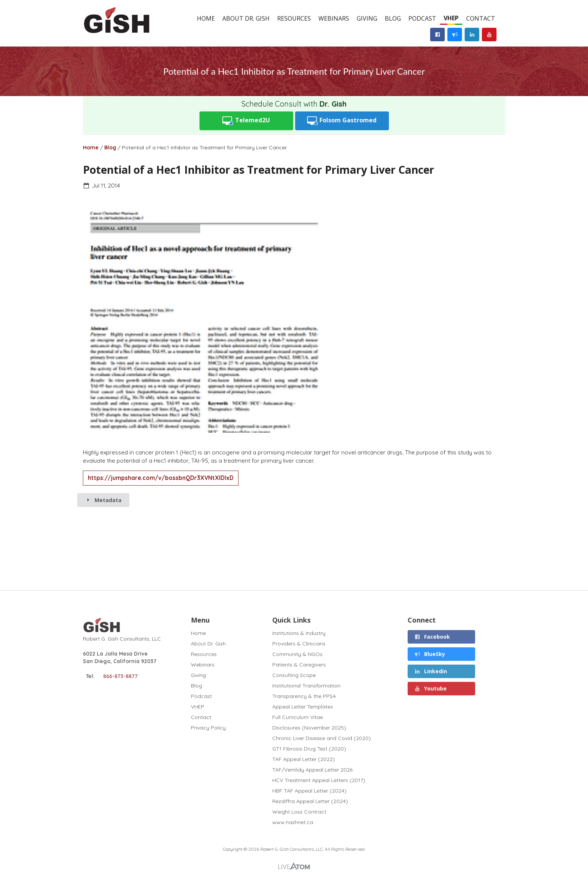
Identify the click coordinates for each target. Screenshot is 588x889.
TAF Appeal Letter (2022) (304, 759)
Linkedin (431, 671)
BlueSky (430, 654)
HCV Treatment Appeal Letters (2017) (319, 780)
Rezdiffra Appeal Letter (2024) (310, 801)
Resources (294, 18)
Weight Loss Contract (299, 812)
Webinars (334, 18)
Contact (481, 18)
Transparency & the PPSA (304, 696)
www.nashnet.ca (293, 822)
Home (206, 18)
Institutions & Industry (299, 633)
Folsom (342, 121)
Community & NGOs (297, 654)
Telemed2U (246, 121)
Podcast (422, 18)
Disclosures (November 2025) (309, 728)
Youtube (431, 688)
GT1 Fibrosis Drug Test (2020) (309, 749)
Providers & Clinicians (299, 644)
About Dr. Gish (246, 18)
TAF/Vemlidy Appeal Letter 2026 (312, 770)
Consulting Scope (294, 675)
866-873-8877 (120, 676)
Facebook (432, 637)
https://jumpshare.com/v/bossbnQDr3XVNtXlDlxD (161, 478)
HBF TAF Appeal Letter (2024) (309, 791)
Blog (393, 18)
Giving (367, 18)
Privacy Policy (208, 727)
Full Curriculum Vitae (298, 717)
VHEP (451, 18)
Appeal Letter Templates (303, 707)
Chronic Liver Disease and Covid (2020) (322, 738)
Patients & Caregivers (299, 665)
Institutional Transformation (306, 686)
